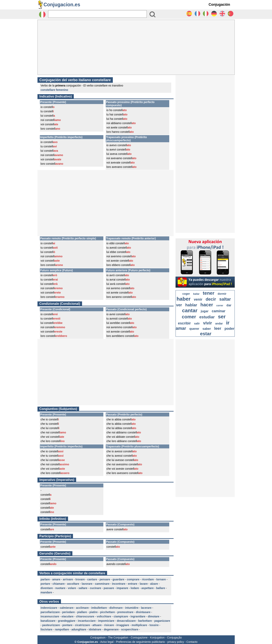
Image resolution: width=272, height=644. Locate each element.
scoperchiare (130, 629)
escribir (184, 323)
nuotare (60, 588)
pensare (105, 579)
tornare (161, 579)
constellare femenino (54, 90)
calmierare (67, 608)
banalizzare (48, 621)
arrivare (68, 579)
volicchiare (104, 616)
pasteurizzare (51, 625)
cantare (92, 579)
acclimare (82, 608)
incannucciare (50, 616)
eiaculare (68, 616)
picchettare (107, 612)
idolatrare (95, 629)
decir (211, 299)
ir (228, 323)
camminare (102, 584)
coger (186, 294)
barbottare (145, 621)
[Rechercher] (97, 14)
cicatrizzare (82, 625)
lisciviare (47, 629)
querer (194, 329)
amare (56, 579)
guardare (119, 579)
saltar (225, 299)
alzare (154, 584)
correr (220, 306)
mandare (46, 592)
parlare (45, 579)
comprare (133, 579)
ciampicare (121, 616)
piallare (82, 612)
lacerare (146, 608)
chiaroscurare (85, 616)
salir (197, 323)
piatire (93, 612)
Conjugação (174, 637)
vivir (207, 323)
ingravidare (138, 616)
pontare (67, 625)
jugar (205, 311)
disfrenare (116, 608)
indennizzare (49, 608)
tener (209, 293)
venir (198, 299)
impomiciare (106, 621)
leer (218, 328)
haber (184, 299)
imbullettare (99, 608)
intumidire (132, 608)
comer (189, 317)
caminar (219, 311)
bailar (196, 294)
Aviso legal (107, 642)
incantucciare (87, 621)
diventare (47, 588)
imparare (122, 588)
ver (179, 305)
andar (219, 323)
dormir (222, 294)
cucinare (95, 588)
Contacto (192, 642)
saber (207, 329)
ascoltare (73, 584)
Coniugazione (139, 637)
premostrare (125, 612)
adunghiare (79, 629)
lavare (144, 584)
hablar (191, 305)
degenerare (111, 629)
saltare (83, 588)
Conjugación (219, 5)
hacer (207, 305)
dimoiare (154, 616)
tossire (154, 625)
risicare (109, 625)
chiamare (58, 584)
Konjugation (157, 637)
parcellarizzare (50, 612)
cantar (190, 310)
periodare (68, 612)
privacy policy (176, 642)
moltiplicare (139, 625)
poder (229, 329)
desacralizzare (126, 621)
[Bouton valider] (152, 14)
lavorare (87, 584)
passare (109, 588)
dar (229, 305)
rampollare (62, 629)
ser (222, 317)
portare (45, 584)
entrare (132, 584)
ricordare (148, 579)
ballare (161, 588)
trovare (80, 579)
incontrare (119, 584)
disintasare (143, 612)
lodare (135, 588)
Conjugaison (98, 637)
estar (206, 334)
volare (72, 588)
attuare (97, 625)
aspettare (148, 588)
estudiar (207, 317)
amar (181, 328)
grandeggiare (67, 621)
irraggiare (123, 625)
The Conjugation (118, 637)
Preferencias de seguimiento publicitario (140, 642)
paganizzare (162, 621)
